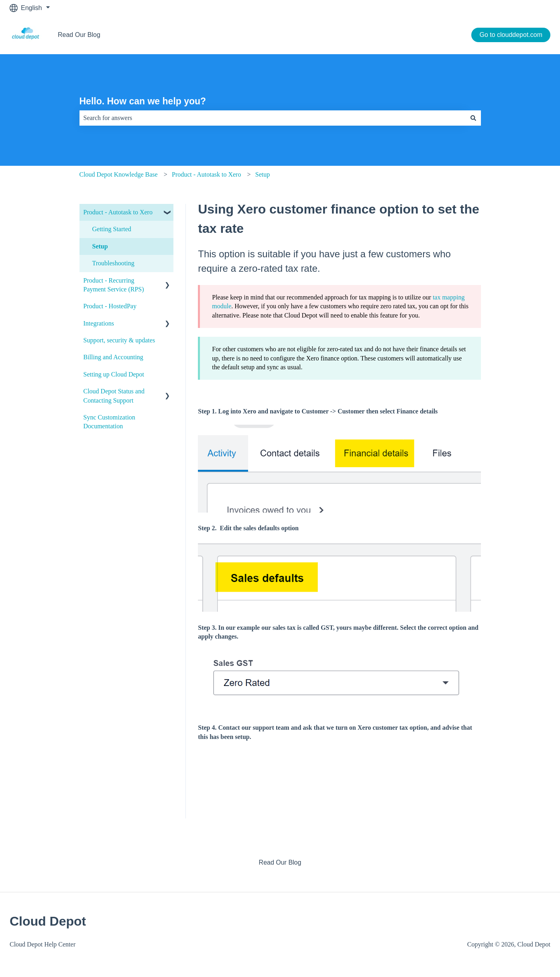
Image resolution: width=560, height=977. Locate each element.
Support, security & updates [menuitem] (119, 340)
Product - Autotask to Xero (206, 174)
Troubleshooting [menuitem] (113, 263)
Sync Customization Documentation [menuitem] (109, 422)
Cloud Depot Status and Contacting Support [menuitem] (114, 396)
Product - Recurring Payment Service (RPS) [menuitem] (114, 285)
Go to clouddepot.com (511, 35)
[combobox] (273, 118)
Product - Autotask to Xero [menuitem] (118, 212)
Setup (263, 174)
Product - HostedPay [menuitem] (110, 306)
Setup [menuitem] (100, 246)
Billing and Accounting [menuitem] (113, 357)
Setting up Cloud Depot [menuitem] (114, 374)
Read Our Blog (79, 35)
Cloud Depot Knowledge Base (119, 174)
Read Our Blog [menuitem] (280, 862)
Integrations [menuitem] (99, 323)
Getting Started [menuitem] (112, 229)
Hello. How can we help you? (143, 101)
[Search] (473, 118)
